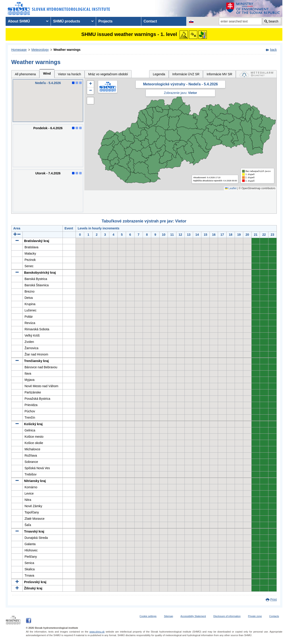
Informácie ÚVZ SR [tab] (186, 74)
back (273, 50)
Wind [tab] (47, 73)
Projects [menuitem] (105, 21)
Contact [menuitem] (150, 21)
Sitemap (169, 616)
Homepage (19, 50)
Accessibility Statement (193, 616)
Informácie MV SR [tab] (219, 74)
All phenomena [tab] (25, 74)
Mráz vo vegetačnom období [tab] (108, 74)
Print (273, 600)
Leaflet (231, 188)
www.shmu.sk (97, 632)
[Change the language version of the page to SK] (191, 21)
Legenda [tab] (159, 74)
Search (273, 21)
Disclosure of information (227, 616)
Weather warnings (67, 50)
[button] (90, 84)
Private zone (255, 616)
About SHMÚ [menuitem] (19, 21)
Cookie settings (148, 616)
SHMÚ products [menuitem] (67, 21)
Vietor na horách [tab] (70, 74)
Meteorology (40, 50)
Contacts (274, 616)
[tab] (256, 74)
